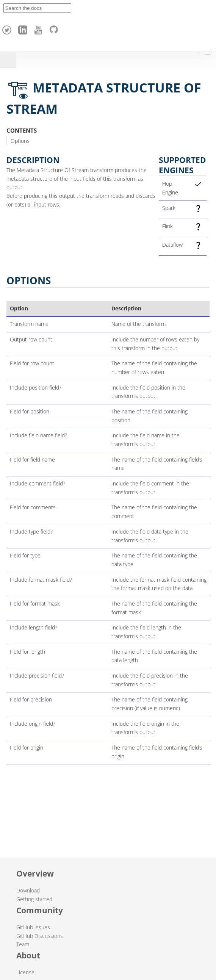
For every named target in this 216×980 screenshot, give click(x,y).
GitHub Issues (33, 927)
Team (23, 944)
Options (20, 141)
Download (28, 890)
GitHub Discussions (40, 936)
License (25, 972)
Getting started (34, 899)
